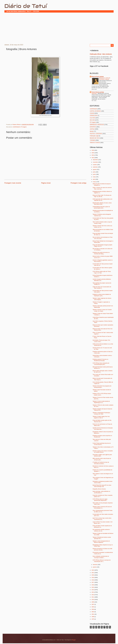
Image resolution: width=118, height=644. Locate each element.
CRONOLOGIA (94, 115)
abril (94, 179)
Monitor (92, 131)
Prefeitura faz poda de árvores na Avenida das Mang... (101, 253)
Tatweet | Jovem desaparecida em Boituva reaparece (101, 542)
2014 (93, 590)
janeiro (95, 567)
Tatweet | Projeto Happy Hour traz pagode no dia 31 (101, 417)
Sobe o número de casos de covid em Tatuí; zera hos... (102, 188)
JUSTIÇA (92, 129)
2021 (93, 573)
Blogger (74, 640)
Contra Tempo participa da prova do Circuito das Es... (102, 444)
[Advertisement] (59, 28)
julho (94, 172)
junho (94, 174)
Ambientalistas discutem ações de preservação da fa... (101, 207)
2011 (93, 597)
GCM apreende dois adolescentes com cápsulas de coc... (102, 200)
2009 (93, 602)
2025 (93, 153)
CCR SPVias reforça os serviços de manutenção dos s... (102, 561)
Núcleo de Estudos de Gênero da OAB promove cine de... (102, 549)
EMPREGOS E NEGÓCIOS (97, 125)
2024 (93, 155)
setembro (95, 167)
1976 (93, 619)
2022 (93, 570)
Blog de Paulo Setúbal (98, 77)
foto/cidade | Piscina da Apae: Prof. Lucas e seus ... (101, 341)
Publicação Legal (94, 136)
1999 (93, 617)
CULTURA (92, 118)
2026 (93, 150)
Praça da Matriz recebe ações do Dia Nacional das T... (102, 421)
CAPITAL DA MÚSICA (95, 111)
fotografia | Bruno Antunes (99, 489)
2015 (93, 587)
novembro (96, 162)
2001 (93, 614)
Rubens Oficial (16, 125)
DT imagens (23, 127)
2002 (93, 612)
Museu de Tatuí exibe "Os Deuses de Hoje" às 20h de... (102, 196)
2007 (93, 604)
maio (94, 177)
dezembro (96, 160)
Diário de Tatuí (26, 6)
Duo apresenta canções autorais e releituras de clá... (101, 530)
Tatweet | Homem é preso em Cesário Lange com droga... (102, 310)
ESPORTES (93, 127)
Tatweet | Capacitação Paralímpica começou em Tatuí (101, 413)
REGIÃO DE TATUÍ (95, 138)
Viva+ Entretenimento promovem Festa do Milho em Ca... (102, 511)
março (95, 182)
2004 (93, 607)
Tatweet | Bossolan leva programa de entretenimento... (102, 387)
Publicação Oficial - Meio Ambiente (101, 54)
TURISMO (92, 140)
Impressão (94, 93)
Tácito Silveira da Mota (98, 92)
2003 (93, 609)
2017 (93, 582)
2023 (93, 158)
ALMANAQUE (16, 127)
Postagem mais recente (13, 183)
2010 (93, 600)
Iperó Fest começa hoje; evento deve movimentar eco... (102, 519)
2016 (93, 585)
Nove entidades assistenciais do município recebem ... (101, 557)
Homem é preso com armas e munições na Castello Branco (103, 451)
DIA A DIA (92, 120)
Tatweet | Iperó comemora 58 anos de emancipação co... (102, 507)
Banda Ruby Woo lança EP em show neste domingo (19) (102, 486)
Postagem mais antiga (78, 183)
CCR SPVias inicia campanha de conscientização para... (101, 364)
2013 (93, 592)
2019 (93, 577)
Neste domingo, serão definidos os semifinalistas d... (101, 492)
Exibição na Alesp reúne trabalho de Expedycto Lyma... (102, 295)
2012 (93, 595)
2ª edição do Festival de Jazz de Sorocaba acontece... (101, 463)
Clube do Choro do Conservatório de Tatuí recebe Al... (102, 287)
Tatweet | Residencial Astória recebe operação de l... (102, 538)
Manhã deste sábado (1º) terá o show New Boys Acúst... (102, 204)
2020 (93, 575)
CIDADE (92, 113)
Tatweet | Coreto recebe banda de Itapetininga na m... (101, 402)
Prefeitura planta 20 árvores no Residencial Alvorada (100, 360)
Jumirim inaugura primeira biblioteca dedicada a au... (102, 280)
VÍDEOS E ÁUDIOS (95, 143)
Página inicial (46, 183)
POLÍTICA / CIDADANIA (96, 134)
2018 (93, 580)
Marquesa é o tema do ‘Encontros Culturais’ (105, 79)
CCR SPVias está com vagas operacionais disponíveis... (100, 500)
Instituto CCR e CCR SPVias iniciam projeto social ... (102, 394)
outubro (95, 165)
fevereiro (95, 565)
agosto (95, 169)
